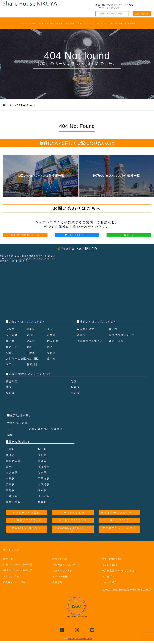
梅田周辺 (57, 435)
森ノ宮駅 (12, 478)
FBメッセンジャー (77, 235)
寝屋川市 (33, 370)
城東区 (52, 353)
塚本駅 (43, 496)
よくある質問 (113, 23)
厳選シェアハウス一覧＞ (112, 14)
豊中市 (52, 364)
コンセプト (24, 23)
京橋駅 (11, 484)
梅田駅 (43, 455)
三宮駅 (11, 455)
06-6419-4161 (20, 261)
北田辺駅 (44, 502)
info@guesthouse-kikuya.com (37, 259)
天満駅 (11, 490)
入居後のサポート (83, 23)
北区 (50, 329)
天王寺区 (12, 335)
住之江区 (12, 347)
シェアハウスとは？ (64, 576)
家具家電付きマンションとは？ (121, 576)
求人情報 (131, 23)
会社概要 (123, 23)
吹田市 (11, 370)
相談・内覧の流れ (112, 565)
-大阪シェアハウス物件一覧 (18, 570)
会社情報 (58, 588)
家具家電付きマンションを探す (30, 380)
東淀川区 (33, 364)
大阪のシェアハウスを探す (27, 322)
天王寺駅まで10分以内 (26, 526)
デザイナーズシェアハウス (119, 519)
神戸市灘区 (117, 341)
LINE (129, 235)
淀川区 (31, 335)
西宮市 (82, 335)
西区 (50, 347)
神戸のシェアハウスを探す (98, 322)
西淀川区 (53, 341)
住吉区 (11, 341)
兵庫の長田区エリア (123, 335)
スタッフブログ (12, 582)
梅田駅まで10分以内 (73, 526)
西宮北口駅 (14, 467)
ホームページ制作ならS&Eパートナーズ (127, 595)
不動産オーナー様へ (15, 588)
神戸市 (114, 329)
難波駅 (11, 461)
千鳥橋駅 (12, 502)
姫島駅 (43, 478)
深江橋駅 (44, 473)
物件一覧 (8, 565)
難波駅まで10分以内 (26, 534)
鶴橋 (10, 441)
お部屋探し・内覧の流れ (65, 23)
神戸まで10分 (119, 526)
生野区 (11, 353)
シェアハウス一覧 (37, 23)
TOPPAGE (13, 105)
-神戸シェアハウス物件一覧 (18, 576)
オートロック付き (73, 519)
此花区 (31, 341)
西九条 (43, 467)
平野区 (31, 353)
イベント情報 (60, 582)
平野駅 (11, 496)
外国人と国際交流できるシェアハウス (73, 535)
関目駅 (43, 461)
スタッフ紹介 (110, 588)
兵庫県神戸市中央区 (91, 341)
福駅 (9, 473)
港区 (30, 347)
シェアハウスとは (99, 23)
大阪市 (11, 329)
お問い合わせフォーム (25, 235)
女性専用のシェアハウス (119, 534)
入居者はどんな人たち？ (67, 571)
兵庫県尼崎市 (86, 329)
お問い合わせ (142, 14)
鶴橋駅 (43, 508)
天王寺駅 (44, 484)
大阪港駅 (44, 490)
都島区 (52, 335)
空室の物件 (49, 23)
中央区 (31, 329)
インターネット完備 (26, 519)
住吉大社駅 (14, 508)
